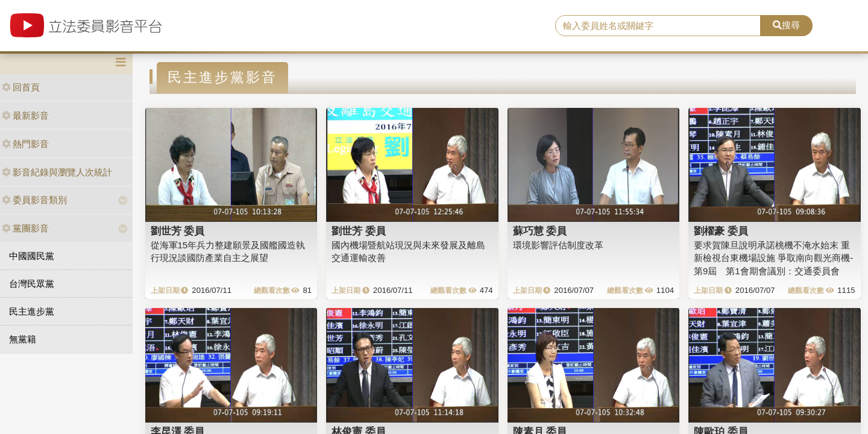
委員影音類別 (34, 200)
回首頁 (21, 87)
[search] (658, 26)
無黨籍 (23, 339)
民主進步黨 (32, 311)
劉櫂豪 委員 (721, 231)
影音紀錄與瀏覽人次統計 (57, 172)
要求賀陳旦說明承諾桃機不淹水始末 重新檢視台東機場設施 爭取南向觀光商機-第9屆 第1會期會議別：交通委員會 (773, 258)
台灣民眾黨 (32, 284)
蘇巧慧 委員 (540, 231)
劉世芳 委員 (178, 231)
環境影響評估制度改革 (558, 245)
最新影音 (25, 115)
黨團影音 (25, 228)
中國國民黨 (32, 256)
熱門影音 (25, 144)
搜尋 (786, 25)
